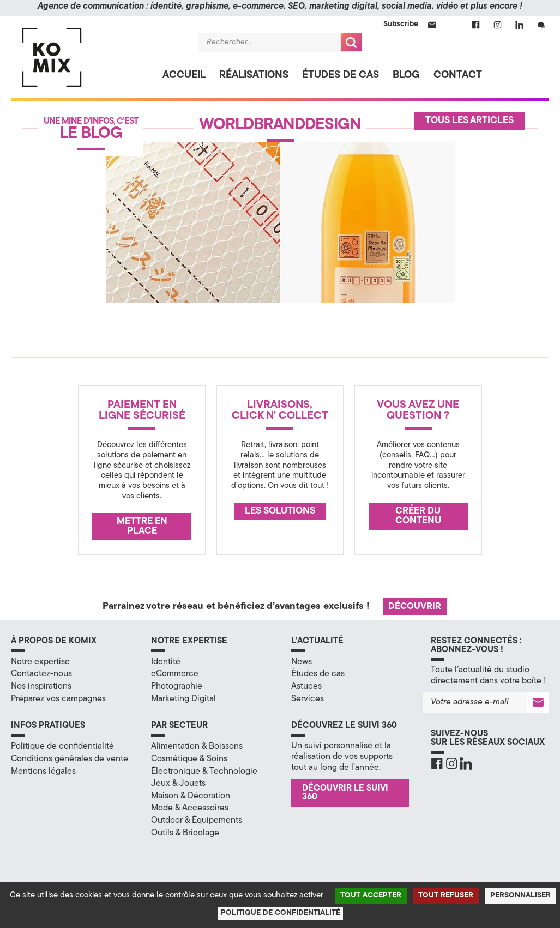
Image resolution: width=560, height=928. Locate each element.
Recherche (351, 42)
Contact (458, 76)
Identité (166, 662)
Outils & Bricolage (185, 833)
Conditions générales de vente (70, 759)
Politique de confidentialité (62, 746)
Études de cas (341, 76)
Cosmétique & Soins (189, 759)
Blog (406, 76)
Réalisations (254, 76)
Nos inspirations (41, 686)
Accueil (184, 76)
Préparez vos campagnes (58, 699)
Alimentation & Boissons (197, 746)
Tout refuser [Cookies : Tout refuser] (446, 896)
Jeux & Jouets (178, 784)
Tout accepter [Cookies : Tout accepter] (371, 896)
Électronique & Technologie (204, 772)
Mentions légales (43, 772)
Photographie (177, 686)
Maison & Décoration (191, 796)
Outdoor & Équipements (197, 821)
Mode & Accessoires (190, 808)
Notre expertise (40, 662)
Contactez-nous (41, 674)
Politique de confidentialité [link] (281, 913)
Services (308, 699)
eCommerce (175, 674)
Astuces (306, 686)
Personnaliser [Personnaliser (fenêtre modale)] (520, 896)
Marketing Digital (183, 699)
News (302, 662)
